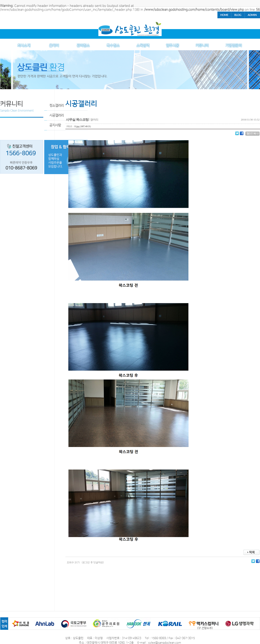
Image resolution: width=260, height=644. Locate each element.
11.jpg (77, 126)
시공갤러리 (57, 115)
